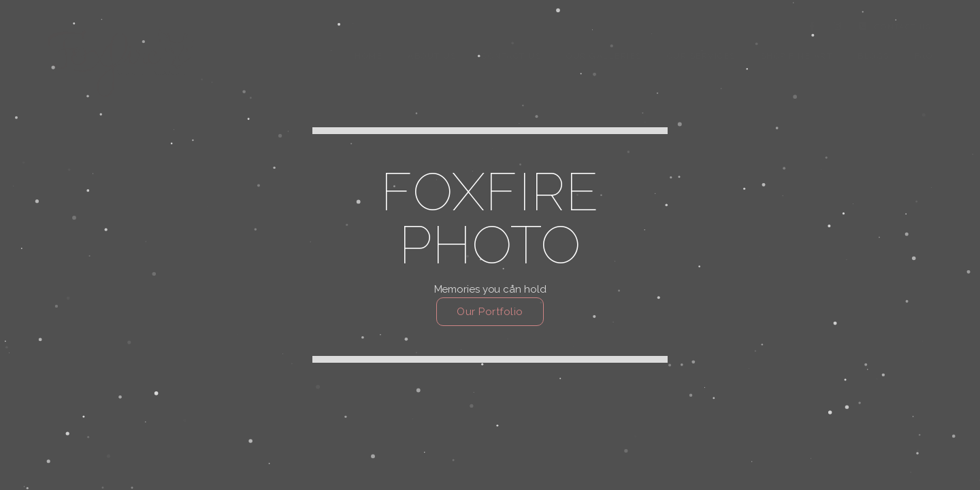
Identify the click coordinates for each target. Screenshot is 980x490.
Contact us (511, 56)
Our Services (701, 56)
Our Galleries (604, 56)
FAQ (924, 56)
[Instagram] (838, 29)
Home (369, 56)
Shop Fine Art (797, 56)
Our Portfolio (490, 312)
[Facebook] (813, 29)
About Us (432, 56)
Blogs (873, 56)
